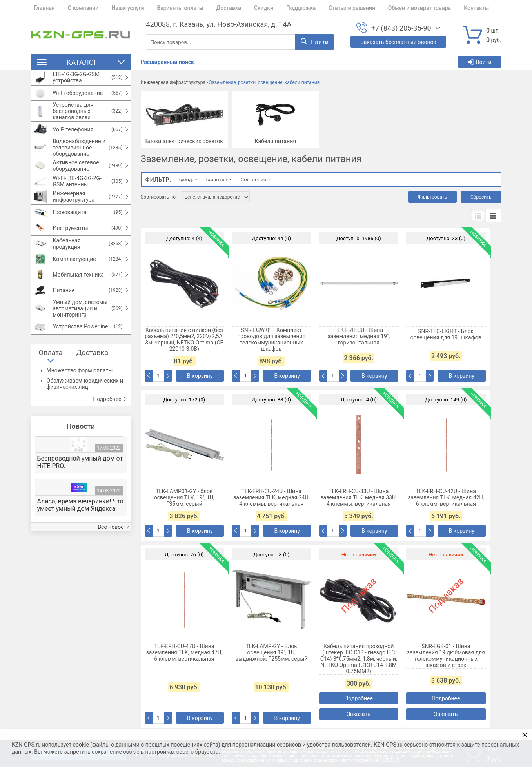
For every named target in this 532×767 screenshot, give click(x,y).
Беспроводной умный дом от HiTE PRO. (80, 489)
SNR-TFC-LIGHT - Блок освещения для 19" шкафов (446, 334)
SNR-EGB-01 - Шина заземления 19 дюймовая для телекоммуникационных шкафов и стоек (446, 656)
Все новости (113, 554)
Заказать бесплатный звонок (398, 42)
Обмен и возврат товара (391, 8)
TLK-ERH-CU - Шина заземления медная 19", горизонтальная (359, 336)
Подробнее (110, 426)
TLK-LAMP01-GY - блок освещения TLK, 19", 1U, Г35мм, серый (184, 497)
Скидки (245, 8)
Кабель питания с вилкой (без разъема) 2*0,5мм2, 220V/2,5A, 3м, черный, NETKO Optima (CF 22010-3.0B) (184, 339)
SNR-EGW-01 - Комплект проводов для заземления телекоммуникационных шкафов (271, 339)
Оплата (51, 379)
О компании (77, 8)
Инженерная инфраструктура (173, 82)
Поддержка (279, 8)
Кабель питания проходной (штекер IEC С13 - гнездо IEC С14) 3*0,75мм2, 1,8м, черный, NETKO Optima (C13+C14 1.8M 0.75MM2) (359, 659)
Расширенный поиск (167, 62)
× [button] (525, 735)
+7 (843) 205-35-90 (401, 28)
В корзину (200, 376)
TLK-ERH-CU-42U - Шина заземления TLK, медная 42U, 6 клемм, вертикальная (446, 497)
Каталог (81, 62)
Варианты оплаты (168, 8)
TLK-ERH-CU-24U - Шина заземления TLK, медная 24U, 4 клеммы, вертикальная (271, 497)
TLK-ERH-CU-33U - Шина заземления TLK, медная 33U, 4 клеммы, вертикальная (359, 497)
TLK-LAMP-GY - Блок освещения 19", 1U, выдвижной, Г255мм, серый (271, 652)
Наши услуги (119, 8)
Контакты (445, 8)
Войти (480, 62)
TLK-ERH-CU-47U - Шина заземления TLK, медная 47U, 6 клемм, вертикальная (184, 652)
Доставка (213, 8)
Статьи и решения (327, 8)
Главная (41, 8)
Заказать (359, 714)
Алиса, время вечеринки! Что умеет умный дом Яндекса (80, 532)
